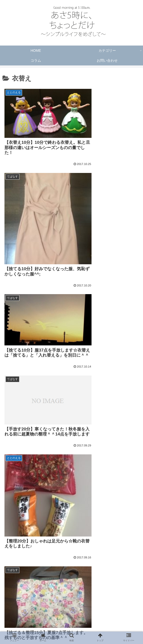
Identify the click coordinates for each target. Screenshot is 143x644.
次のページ (72, 579)
